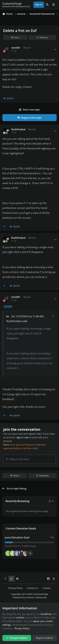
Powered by (30, 597)
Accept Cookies (17, 638)
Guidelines (46, 614)
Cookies (47, 588)
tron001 (16, 48)
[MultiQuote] (4, 227)
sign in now (23, 437)
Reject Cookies (44, 638)
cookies (20, 617)
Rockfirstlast (18, 129)
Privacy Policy (15, 588)
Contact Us (33, 588)
